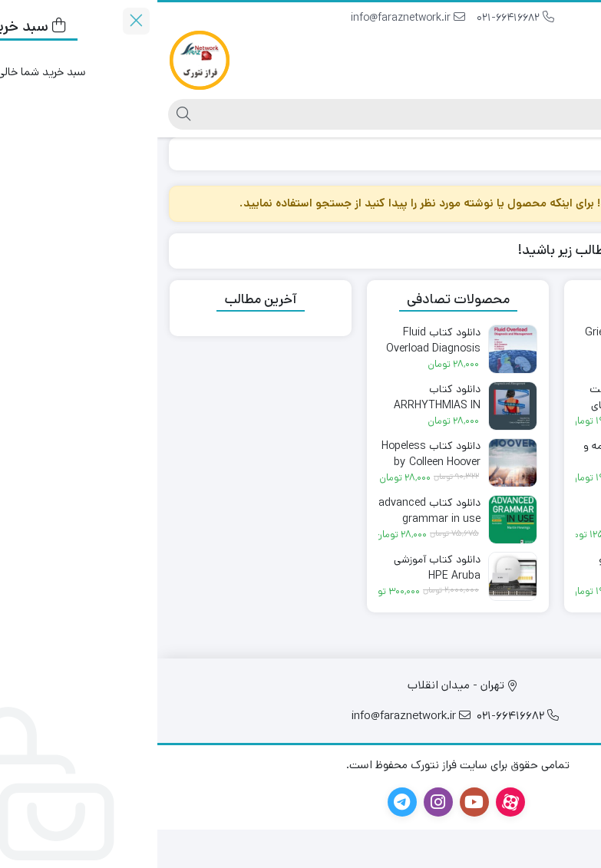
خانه (572, 153)
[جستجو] (314, 114)
